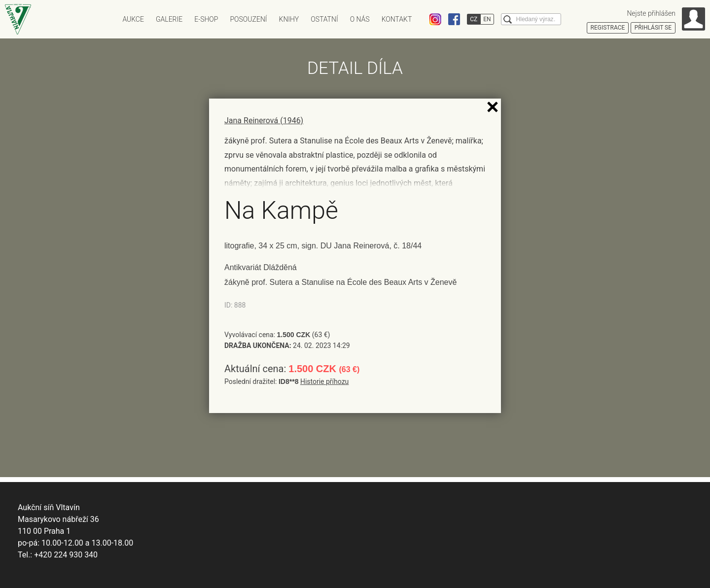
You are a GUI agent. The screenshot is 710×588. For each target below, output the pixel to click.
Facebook (454, 19)
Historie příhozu (324, 381)
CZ (474, 19)
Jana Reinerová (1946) (264, 121)
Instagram (435, 19)
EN (487, 19)
